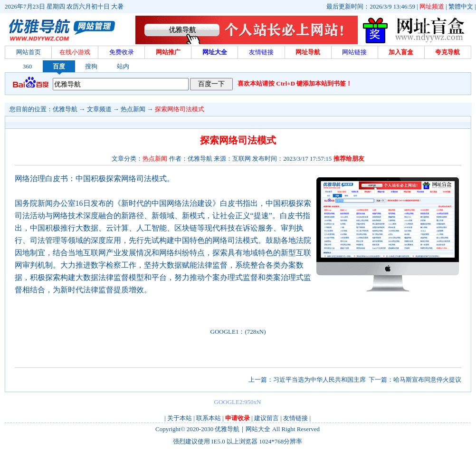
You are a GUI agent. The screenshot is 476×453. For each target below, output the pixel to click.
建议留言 (267, 418)
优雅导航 (65, 109)
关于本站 (180, 418)
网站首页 (29, 52)
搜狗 (91, 66)
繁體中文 (461, 6)
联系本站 (209, 418)
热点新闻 (133, 109)
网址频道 (432, 6)
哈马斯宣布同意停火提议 (427, 380)
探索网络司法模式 (180, 109)
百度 (59, 66)
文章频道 (99, 109)
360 (28, 66)
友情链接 (295, 418)
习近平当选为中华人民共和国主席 (319, 380)
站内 (123, 66)
